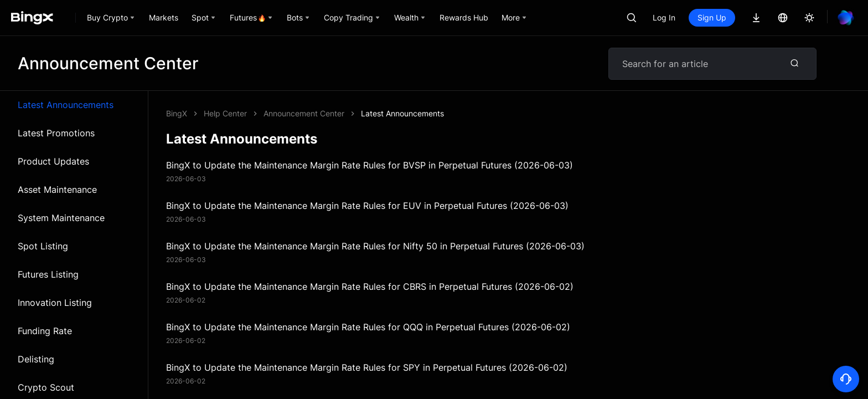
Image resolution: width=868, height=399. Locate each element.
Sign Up (712, 17)
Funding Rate (45, 331)
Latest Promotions (56, 133)
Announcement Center (304, 113)
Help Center (225, 113)
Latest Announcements (66, 105)
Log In (664, 17)
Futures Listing (48, 274)
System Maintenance (61, 218)
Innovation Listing (55, 303)
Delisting (36, 359)
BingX (177, 113)
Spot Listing (43, 246)
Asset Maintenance (57, 190)
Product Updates (53, 161)
